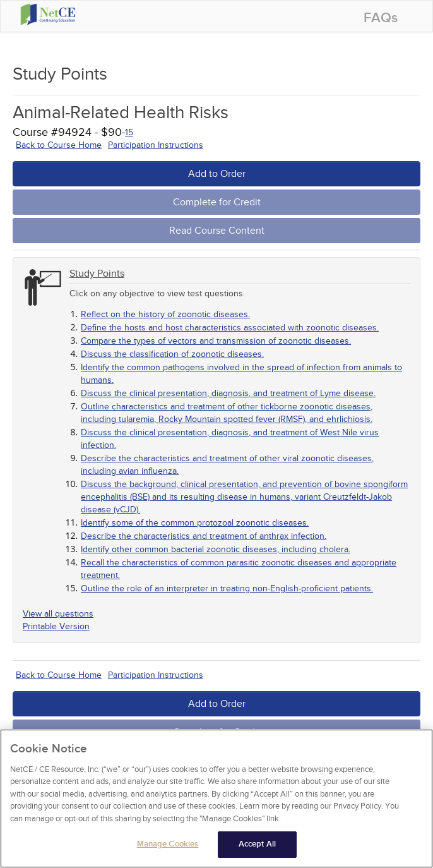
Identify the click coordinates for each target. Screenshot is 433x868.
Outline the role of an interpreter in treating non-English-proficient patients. (227, 588)
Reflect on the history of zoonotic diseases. (165, 314)
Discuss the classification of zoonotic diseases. (172, 354)
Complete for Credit (217, 202)
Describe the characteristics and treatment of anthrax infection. (204, 536)
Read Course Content (217, 231)
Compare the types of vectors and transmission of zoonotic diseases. (216, 341)
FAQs (381, 18)
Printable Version (56, 626)
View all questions (58, 614)
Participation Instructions (156, 145)
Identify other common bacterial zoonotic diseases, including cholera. (216, 549)
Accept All (257, 845)
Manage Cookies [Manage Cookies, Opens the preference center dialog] (168, 845)
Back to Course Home (59, 145)
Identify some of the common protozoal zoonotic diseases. (195, 523)
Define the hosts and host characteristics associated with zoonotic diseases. (230, 328)
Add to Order (217, 174)
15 (129, 132)
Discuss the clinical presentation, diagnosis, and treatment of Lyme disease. (228, 393)
